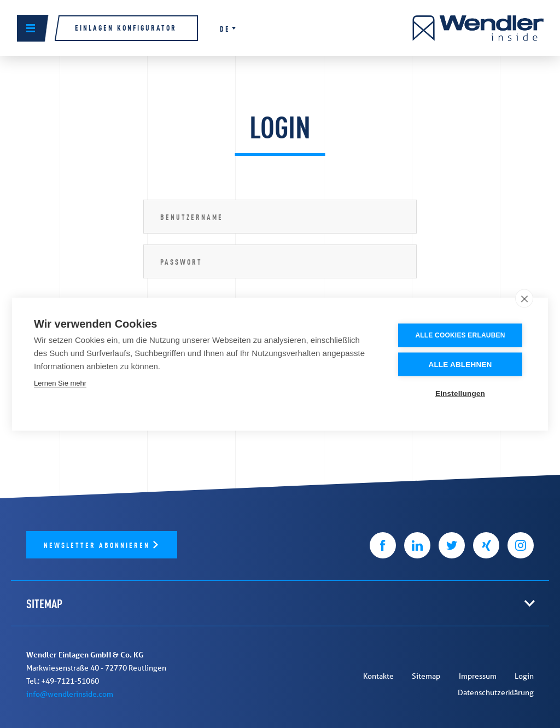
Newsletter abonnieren (98, 544)
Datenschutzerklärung (496, 692)
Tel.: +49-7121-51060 (63, 681)
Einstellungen (460, 393)
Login (524, 676)
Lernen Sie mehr (60, 383)
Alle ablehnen (460, 364)
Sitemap (426, 676)
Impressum (478, 676)
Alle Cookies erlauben (460, 335)
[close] (524, 298)
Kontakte (378, 676)
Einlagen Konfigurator (126, 27)
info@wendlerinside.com (70, 694)
